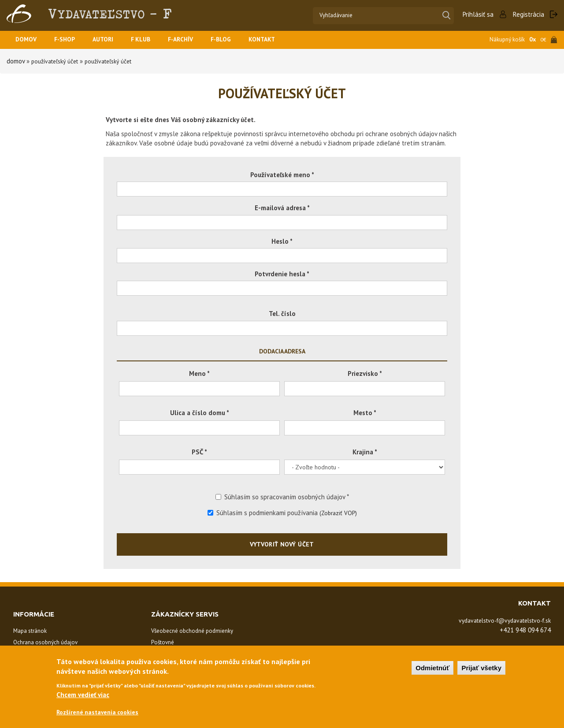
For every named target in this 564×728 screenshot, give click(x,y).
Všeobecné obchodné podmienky (192, 631)
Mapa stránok (30, 631)
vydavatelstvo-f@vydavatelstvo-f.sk (498, 620)
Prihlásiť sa (478, 14)
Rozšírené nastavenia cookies (101, 712)
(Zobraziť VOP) (338, 513)
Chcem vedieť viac (83, 694)
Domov (27, 40)
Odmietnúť (432, 667)
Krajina (365, 452)
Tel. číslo (282, 314)
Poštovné (163, 642)
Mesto (365, 413)
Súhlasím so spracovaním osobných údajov (282, 497)
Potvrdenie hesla (282, 274)
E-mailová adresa (282, 208)
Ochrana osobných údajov (45, 642)
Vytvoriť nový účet (282, 544)
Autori (108, 40)
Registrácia (529, 14)
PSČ (199, 452)
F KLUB (148, 40)
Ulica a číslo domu (200, 413)
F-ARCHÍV (190, 40)
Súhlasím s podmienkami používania (282, 513)
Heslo (282, 241)
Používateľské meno (282, 175)
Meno (199, 373)
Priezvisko (365, 373)
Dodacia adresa (282, 351)
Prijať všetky (481, 667)
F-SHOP (68, 40)
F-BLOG (233, 40)
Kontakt (276, 40)
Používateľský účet (58, 61)
